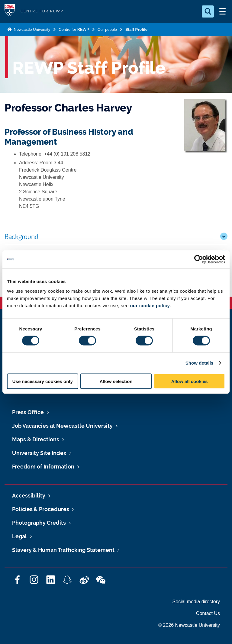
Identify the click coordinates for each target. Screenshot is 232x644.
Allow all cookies (190, 381)
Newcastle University (31, 29)
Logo (10, 11)
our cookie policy (150, 305)
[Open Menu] (222, 11)
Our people (107, 29)
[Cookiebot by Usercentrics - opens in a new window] (199, 259)
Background (116, 236)
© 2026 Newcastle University (189, 625)
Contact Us (208, 613)
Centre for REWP (74, 29)
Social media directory (196, 602)
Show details (200, 363)
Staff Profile (136, 29)
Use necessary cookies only (43, 381)
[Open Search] (208, 11)
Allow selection (116, 381)
